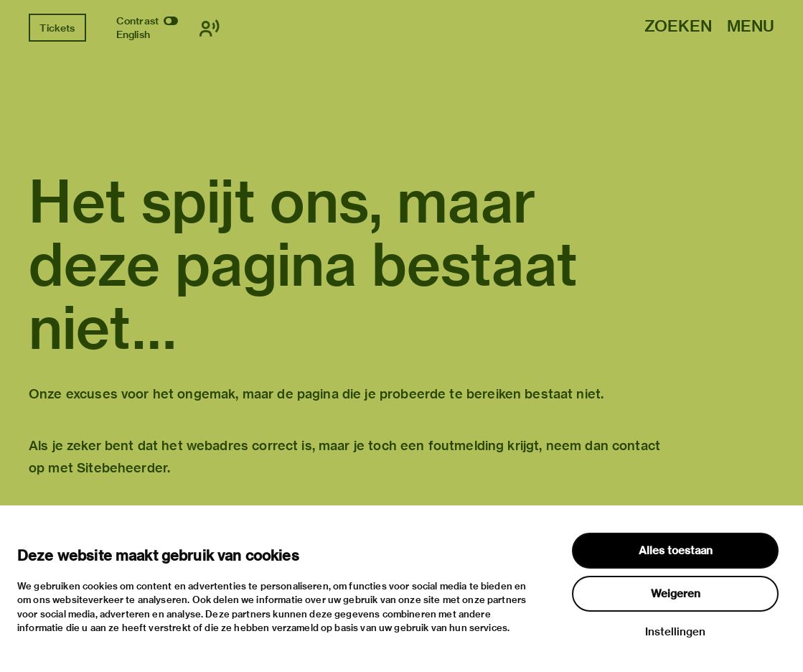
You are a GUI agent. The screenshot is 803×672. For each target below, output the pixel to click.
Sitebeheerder (122, 468)
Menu (751, 27)
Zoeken (678, 27)
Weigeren (676, 594)
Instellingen (675, 632)
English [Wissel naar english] (133, 34)
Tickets (57, 28)
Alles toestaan (676, 551)
